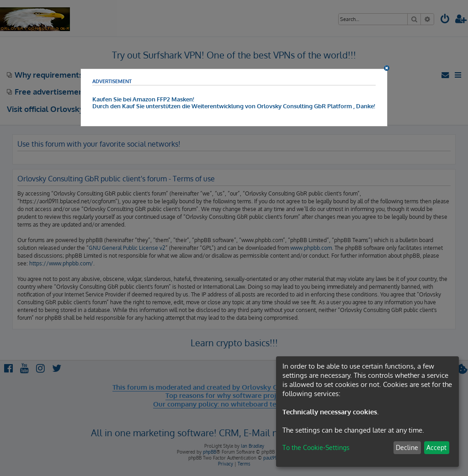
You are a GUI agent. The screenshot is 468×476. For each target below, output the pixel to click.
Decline (407, 447)
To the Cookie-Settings (316, 447)
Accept (436, 447)
